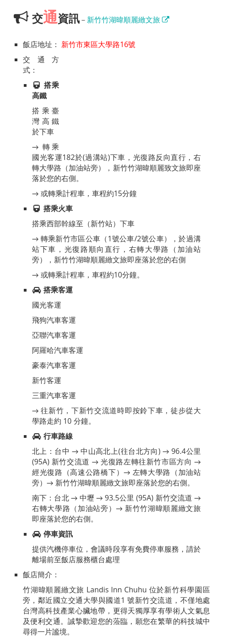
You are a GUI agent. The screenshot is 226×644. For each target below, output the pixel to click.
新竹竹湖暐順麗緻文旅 (128, 20)
